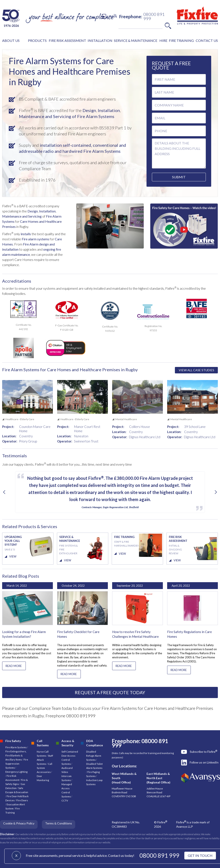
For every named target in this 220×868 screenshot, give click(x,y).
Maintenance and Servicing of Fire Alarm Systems (67, 116)
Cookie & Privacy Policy (19, 823)
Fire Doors (22, 800)
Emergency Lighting (16, 772)
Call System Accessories (44, 768)
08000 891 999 (159, 855)
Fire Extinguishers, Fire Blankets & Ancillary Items (16, 755)
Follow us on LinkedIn (204, 762)
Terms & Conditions (59, 823)
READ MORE (14, 666)
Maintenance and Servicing (22, 216)
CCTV (65, 801)
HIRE (163, 40)
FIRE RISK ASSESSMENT (67, 40)
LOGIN (112, 16)
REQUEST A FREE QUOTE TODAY (110, 692)
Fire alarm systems (35, 239)
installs (25, 234)
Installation (108, 110)
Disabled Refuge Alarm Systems (94, 756)
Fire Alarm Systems (16, 747)
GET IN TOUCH (200, 855)
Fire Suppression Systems (17, 764)
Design (89, 110)
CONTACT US (207, 40)
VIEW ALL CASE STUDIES (196, 370)
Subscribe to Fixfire (203, 751)
